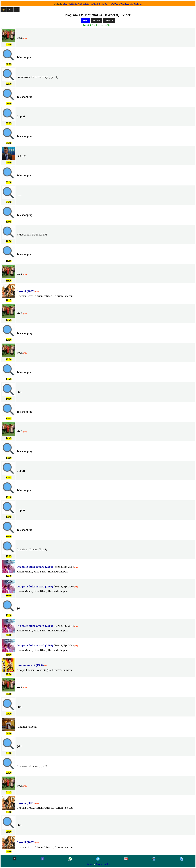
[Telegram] (98, 859)
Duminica (109, 20)
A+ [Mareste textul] (17, 10)
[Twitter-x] (15, 859)
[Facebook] (42, 859)
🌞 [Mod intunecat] (4, 10)
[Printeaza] (154, 859)
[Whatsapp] (70, 859)
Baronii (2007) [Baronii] (26, 291)
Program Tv (103, 864)
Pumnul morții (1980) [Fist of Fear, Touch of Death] (30, 665)
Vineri (86, 20)
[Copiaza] (181, 859)
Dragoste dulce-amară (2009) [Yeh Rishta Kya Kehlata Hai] (35, 567)
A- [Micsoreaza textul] (10, 10)
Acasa (90, 864)
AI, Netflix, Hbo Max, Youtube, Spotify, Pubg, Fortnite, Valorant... (102, 4)
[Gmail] (126, 859)
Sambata (96, 20)
